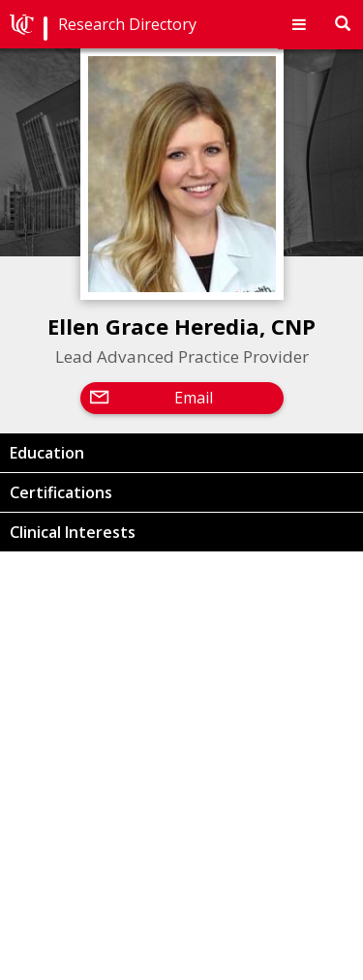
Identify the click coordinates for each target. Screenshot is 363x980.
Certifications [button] (61, 492)
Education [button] (47, 453)
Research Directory (127, 24)
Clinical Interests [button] (73, 532)
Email (194, 398)
